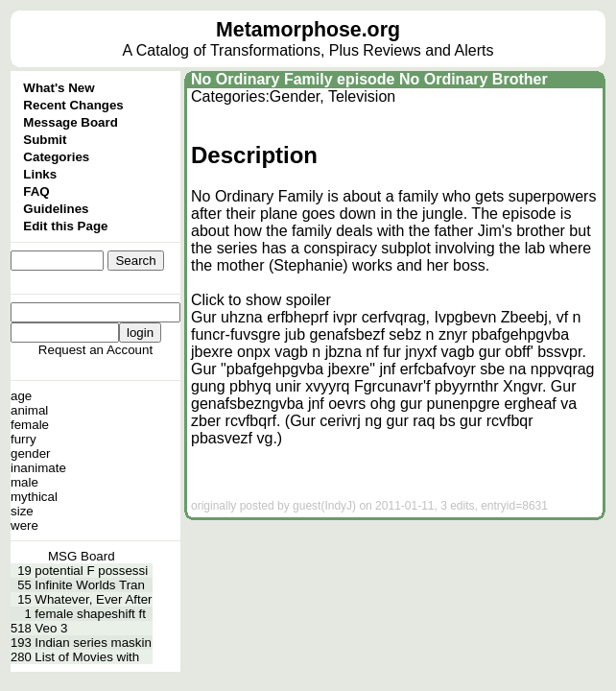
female (30, 425)
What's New (59, 88)
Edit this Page (65, 226)
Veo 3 (51, 628)
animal (29, 410)
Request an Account (95, 350)
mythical (34, 497)
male (24, 482)
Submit (45, 140)
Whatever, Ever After (93, 599)
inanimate (38, 468)
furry (24, 439)
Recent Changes (73, 105)
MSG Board (82, 556)
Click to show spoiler (261, 300)
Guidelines (56, 209)
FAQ (36, 191)
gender (31, 453)
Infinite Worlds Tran (90, 585)
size (22, 511)
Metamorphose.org (308, 30)
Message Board (71, 122)
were (24, 525)
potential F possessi (91, 571)
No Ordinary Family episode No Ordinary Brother (369, 79)
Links (40, 174)
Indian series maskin (93, 643)
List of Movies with (87, 657)
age (21, 396)
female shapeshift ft (90, 614)
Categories (56, 157)
